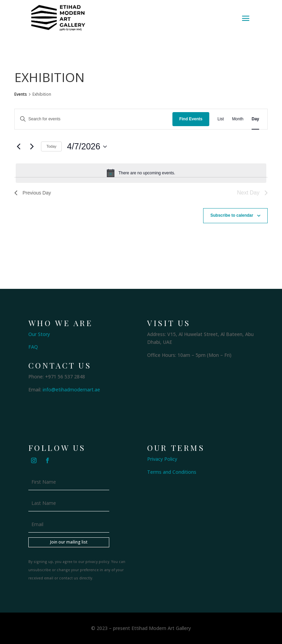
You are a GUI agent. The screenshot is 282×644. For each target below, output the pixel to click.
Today (51, 146)
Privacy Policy (162, 459)
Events (21, 94)
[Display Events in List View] (221, 119)
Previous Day (33, 193)
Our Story (39, 334)
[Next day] (32, 147)
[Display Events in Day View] (255, 119)
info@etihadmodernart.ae (71, 390)
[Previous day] (18, 147)
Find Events (191, 119)
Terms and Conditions (172, 472)
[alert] (141, 173)
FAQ (33, 347)
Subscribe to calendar (232, 215)
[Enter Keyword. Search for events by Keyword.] (94, 119)
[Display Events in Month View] (238, 119)
